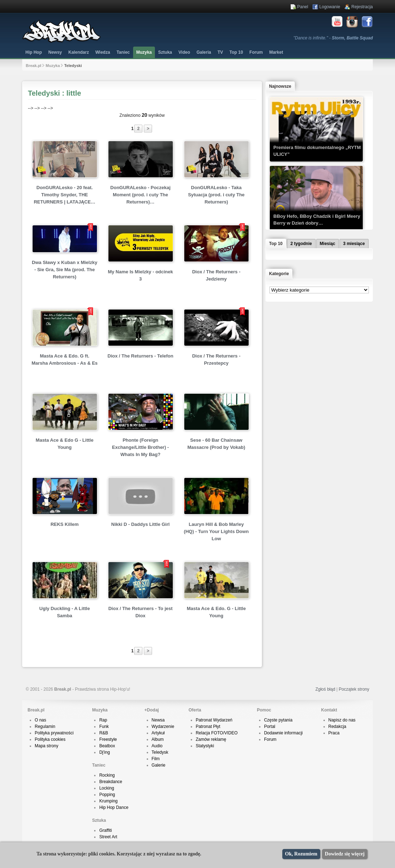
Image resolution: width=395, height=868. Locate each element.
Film (156, 759)
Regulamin (45, 726)
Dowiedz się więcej (345, 854)
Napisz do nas (342, 720)
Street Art (108, 837)
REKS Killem (65, 524)
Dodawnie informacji (283, 733)
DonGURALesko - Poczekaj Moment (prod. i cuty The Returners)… (140, 195)
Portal (270, 726)
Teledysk (160, 752)
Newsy (55, 52)
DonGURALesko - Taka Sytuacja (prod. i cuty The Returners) (216, 195)
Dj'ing (104, 752)
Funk (104, 726)
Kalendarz (79, 52)
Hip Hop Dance (114, 807)
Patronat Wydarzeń (214, 720)
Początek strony (354, 689)
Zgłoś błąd (325, 689)
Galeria (204, 52)
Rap (103, 720)
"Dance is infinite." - (333, 38)
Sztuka (165, 52)
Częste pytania (278, 720)
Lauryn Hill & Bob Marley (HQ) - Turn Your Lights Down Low (216, 531)
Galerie (159, 765)
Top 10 (236, 52)
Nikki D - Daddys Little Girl (140, 524)
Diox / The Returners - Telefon (141, 356)
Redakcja (337, 726)
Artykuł (158, 733)
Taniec (123, 52)
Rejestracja (362, 7)
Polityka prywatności (54, 733)
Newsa (158, 720)
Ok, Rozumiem (301, 854)
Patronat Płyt (208, 726)
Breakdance (111, 782)
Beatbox (107, 746)
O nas (40, 720)
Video (184, 52)
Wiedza (103, 52)
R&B (104, 733)
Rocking (107, 775)
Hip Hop (34, 52)
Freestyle (108, 739)
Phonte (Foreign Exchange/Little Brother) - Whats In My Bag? (140, 447)
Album (158, 739)
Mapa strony (47, 746)
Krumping (108, 801)
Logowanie (330, 7)
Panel (303, 7)
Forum (270, 739)
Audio (157, 746)
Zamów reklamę (211, 739)
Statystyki (205, 746)
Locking (106, 788)
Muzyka (144, 52)
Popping (107, 795)
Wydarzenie (163, 726)
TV (220, 52)
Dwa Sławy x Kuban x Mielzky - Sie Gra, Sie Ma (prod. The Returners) (65, 270)
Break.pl (33, 66)
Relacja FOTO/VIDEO (217, 733)
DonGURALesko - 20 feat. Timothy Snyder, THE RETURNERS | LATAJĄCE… (64, 195)
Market (276, 52)
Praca (334, 733)
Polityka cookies (50, 739)
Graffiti (105, 830)
